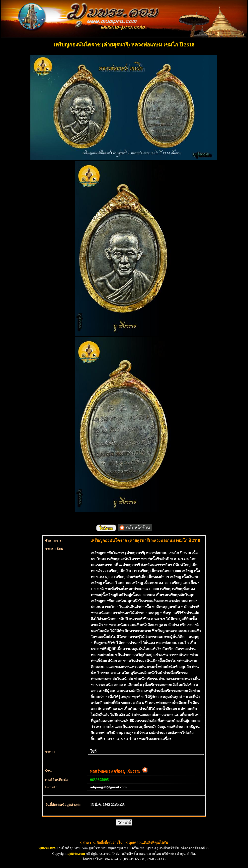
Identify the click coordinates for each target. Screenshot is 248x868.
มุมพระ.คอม (47, 848)
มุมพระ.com (76, 854)
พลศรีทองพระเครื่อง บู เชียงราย (119, 771)
